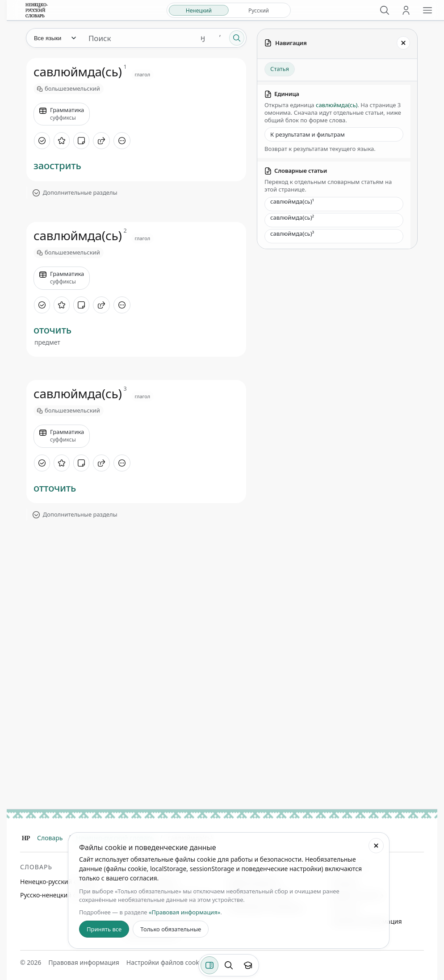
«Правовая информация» (184, 912)
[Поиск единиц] (138, 38)
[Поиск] (385, 10)
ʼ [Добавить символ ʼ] (220, 38)
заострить (57, 165)
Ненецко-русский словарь (59, 882)
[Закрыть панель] (403, 43)
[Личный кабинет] (406, 10)
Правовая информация (84, 962)
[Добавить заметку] (81, 141)
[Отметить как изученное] (42, 141)
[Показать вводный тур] (248, 965)
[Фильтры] (209, 965)
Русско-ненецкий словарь (59, 895)
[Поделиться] (101, 141)
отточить (55, 488)
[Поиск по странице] (229, 965)
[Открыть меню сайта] (427, 10)
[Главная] (26, 838)
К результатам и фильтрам (308, 134)
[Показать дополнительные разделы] (136, 193)
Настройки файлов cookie (165, 962)
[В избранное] (62, 141)
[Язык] (54, 38)
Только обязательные (171, 929)
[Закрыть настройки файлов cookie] (376, 846)
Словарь (50, 838)
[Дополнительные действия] (122, 141)
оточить (52, 329)
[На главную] (37, 10)
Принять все (104, 929)
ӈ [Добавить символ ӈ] (203, 38)
